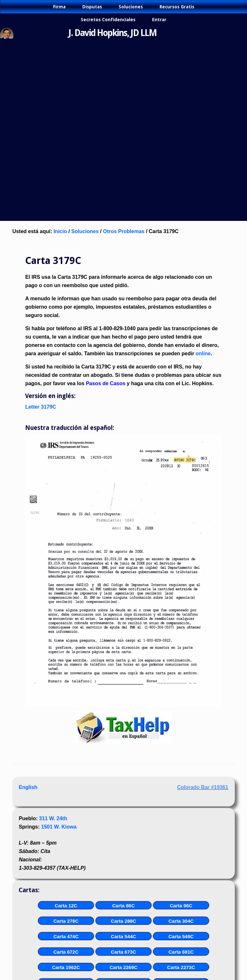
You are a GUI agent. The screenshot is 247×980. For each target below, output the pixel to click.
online (203, 354)
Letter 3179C (41, 407)
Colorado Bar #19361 (202, 787)
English (28, 787)
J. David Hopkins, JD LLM (113, 33)
